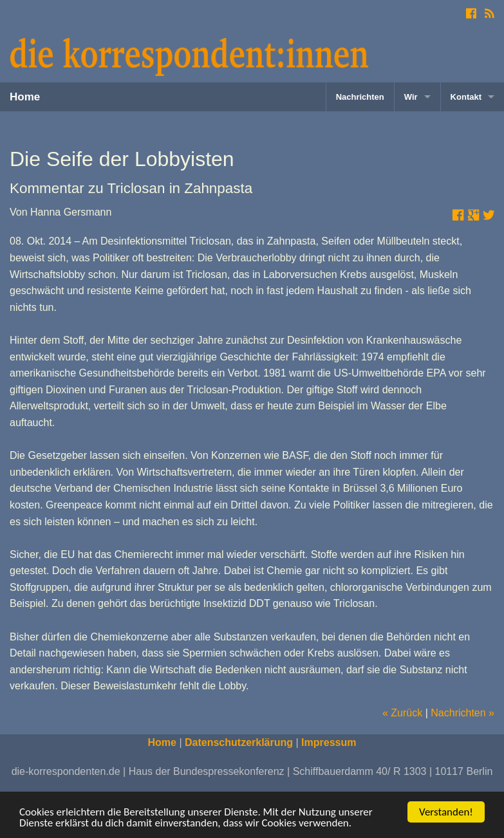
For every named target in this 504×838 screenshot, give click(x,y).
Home (25, 97)
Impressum (329, 742)
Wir (411, 97)
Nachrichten (360, 97)
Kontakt (466, 97)
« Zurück (402, 713)
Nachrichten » (462, 713)
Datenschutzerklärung (239, 742)
